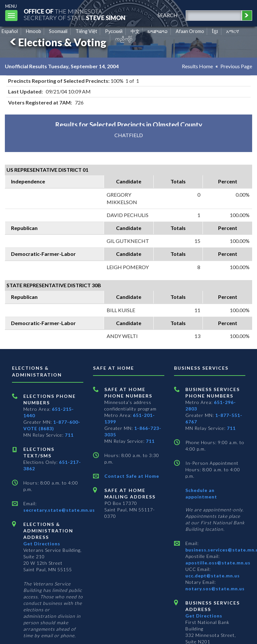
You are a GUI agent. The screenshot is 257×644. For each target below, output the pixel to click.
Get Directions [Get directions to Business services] (204, 616)
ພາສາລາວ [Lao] (158, 31)
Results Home (197, 66)
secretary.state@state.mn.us (59, 510)
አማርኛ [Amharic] (233, 31)
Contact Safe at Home (132, 476)
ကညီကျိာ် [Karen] (124, 39)
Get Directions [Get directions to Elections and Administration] (42, 544)
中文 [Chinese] (135, 31)
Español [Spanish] (10, 31)
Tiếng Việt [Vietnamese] (86, 31)
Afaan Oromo (190, 31)
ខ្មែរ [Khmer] (215, 31)
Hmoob (34, 31)
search (168, 15)
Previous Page (236, 66)
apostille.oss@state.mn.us (218, 563)
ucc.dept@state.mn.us (213, 576)
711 (69, 435)
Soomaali (58, 31)
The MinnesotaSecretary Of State (75, 14)
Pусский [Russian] (114, 31)
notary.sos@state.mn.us (215, 589)
